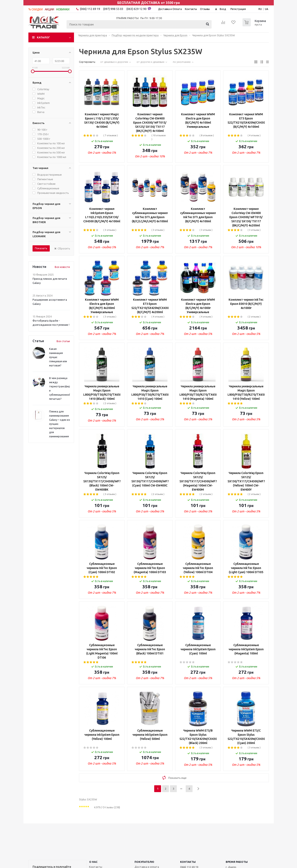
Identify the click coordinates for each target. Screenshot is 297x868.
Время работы (237, 862)
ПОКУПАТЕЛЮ (144, 862)
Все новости (62, 267)
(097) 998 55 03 (113, 9)
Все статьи (63, 341)
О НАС (93, 862)
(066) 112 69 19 (90, 9)
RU (260, 9)
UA (267, 9)
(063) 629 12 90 (139, 9)
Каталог (43, 37)
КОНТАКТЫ (188, 862)
